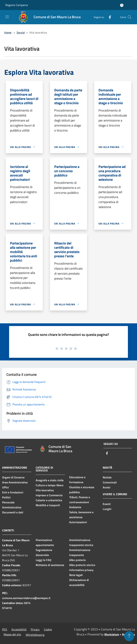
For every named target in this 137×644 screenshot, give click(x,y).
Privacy (35, 629)
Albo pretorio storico (82, 565)
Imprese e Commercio (49, 495)
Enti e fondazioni (13, 492)
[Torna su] (129, 636)
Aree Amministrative (15, 482)
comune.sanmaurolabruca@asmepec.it (26, 598)
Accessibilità (19, 629)
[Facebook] (108, 17)
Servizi (21, 32)
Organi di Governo (13, 477)
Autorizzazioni (78, 522)
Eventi (107, 504)
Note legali (76, 575)
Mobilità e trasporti (48, 505)
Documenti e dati (13, 512)
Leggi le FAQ (43, 560)
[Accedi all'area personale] (122, 5)
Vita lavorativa (45, 490)
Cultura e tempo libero (50, 485)
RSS (5, 629)
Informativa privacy (81, 570)
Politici (6, 497)
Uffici (5, 487)
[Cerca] (130, 17)
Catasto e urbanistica (49, 500)
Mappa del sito (12, 634)
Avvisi (106, 487)
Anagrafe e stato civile (50, 480)
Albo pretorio (78, 560)
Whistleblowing (35, 635)
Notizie (107, 477)
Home (8, 32)
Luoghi (107, 509)
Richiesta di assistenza (50, 565)
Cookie (48, 629)
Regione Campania (17, 5)
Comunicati (110, 482)
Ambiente (75, 507)
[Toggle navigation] (7, 17)
